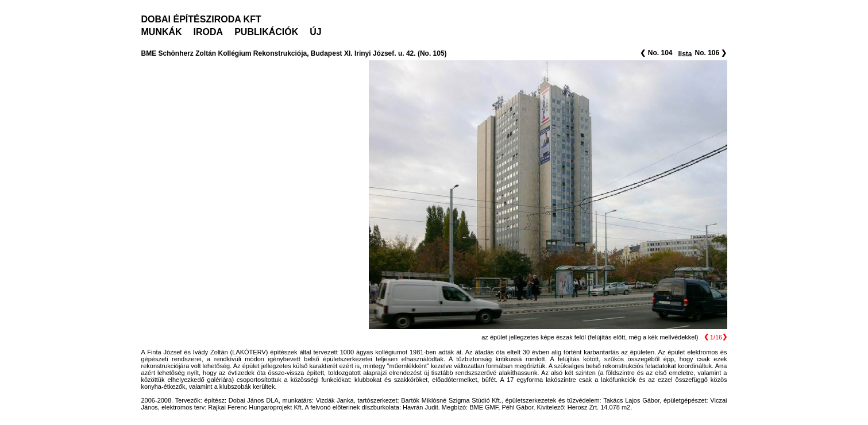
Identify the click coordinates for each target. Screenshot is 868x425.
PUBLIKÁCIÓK (266, 32)
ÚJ (315, 32)
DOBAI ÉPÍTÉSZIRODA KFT (201, 19)
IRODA (209, 32)
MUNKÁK (162, 32)
